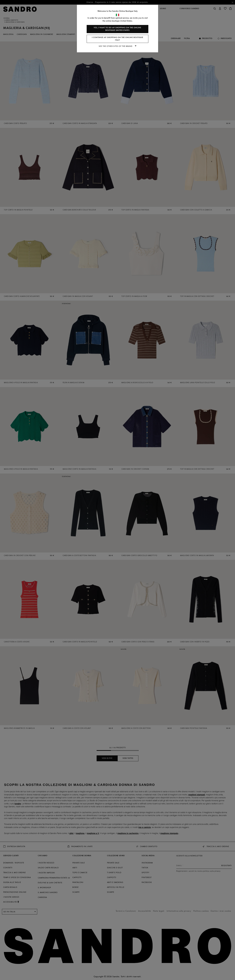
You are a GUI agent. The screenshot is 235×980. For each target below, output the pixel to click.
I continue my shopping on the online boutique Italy (118, 39)
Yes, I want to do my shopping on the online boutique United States (117, 29)
